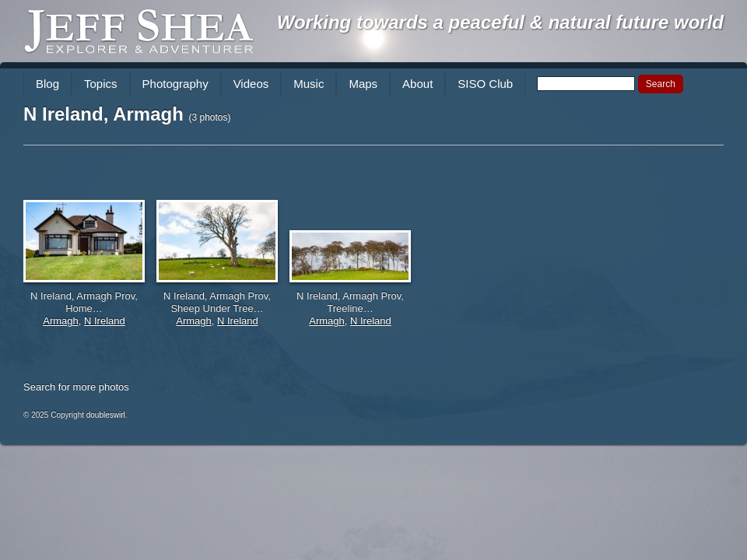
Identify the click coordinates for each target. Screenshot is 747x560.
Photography (175, 84)
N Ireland (105, 321)
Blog (47, 84)
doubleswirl (106, 415)
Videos (251, 84)
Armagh (61, 321)
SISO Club (485, 84)
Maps (363, 84)
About (417, 84)
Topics (101, 84)
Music (309, 84)
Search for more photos (76, 387)
